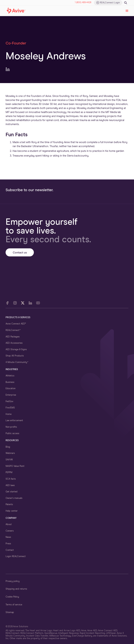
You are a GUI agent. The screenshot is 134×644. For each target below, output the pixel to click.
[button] (127, 11)
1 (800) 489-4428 (83, 3)
